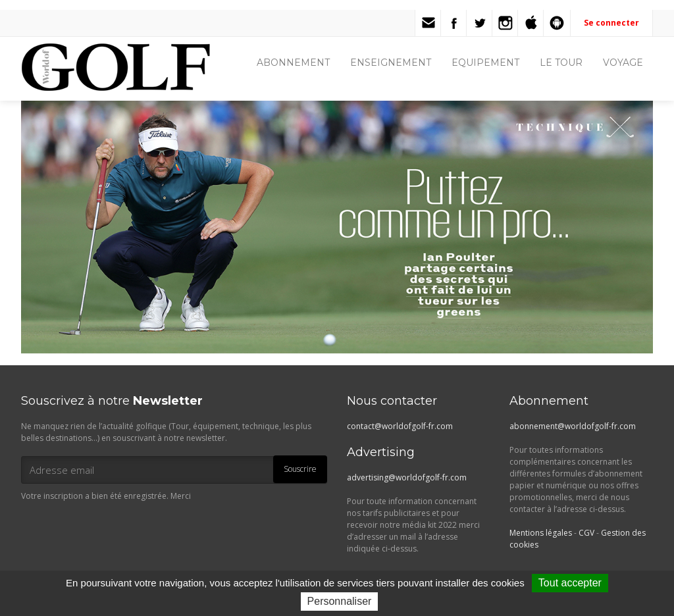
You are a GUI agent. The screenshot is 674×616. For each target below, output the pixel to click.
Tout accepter (570, 583)
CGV (586, 533)
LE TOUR (561, 63)
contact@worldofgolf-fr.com (400, 426)
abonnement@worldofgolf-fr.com (573, 426)
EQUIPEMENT (485, 63)
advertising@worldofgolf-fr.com (407, 477)
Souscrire (300, 469)
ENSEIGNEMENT (391, 63)
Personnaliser (340, 601)
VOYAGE (623, 63)
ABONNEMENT (293, 63)
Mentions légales (541, 533)
